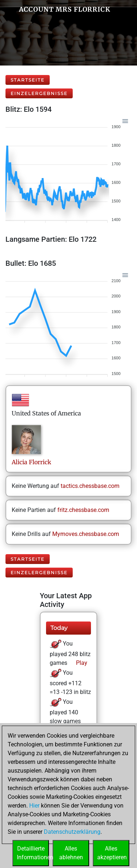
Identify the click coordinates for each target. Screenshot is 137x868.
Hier (34, 806)
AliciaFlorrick (31, 462)
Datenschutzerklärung (72, 832)
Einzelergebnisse (39, 93)
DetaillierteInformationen (33, 853)
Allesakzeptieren (112, 853)
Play (81, 663)
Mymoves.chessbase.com (86, 534)
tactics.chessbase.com (90, 486)
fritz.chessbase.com (83, 510)
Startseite (28, 80)
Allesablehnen (71, 853)
